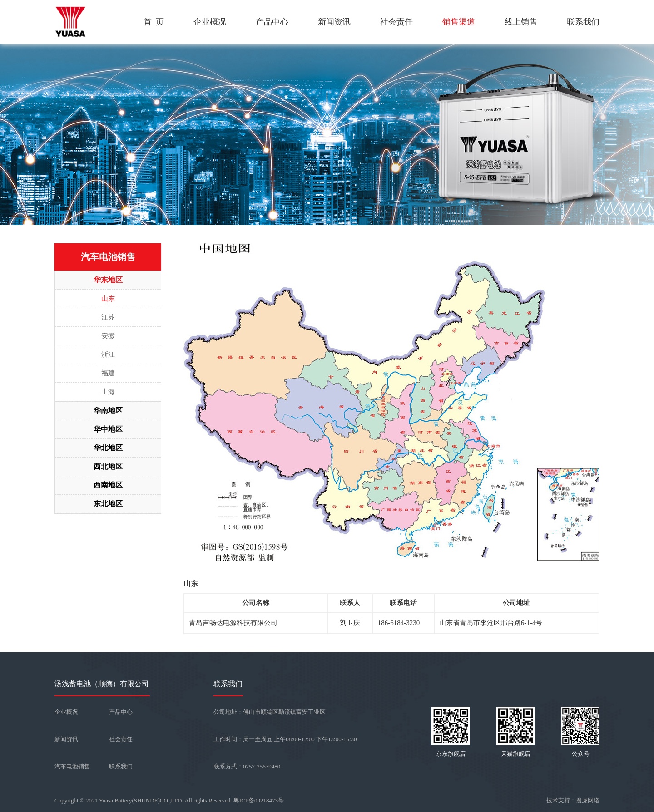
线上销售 (521, 22)
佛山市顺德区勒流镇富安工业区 (284, 712)
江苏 (108, 317)
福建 (108, 373)
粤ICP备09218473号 (259, 800)
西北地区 (108, 466)
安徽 (108, 336)
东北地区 (108, 504)
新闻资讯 (334, 22)
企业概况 (210, 22)
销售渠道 (459, 22)
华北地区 (108, 448)
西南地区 (108, 485)
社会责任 (396, 22)
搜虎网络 (588, 800)
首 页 (154, 22)
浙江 (108, 354)
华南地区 (108, 411)
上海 (108, 392)
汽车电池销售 (72, 766)
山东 (108, 299)
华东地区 (108, 280)
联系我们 (583, 22)
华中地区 (108, 429)
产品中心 (272, 22)
